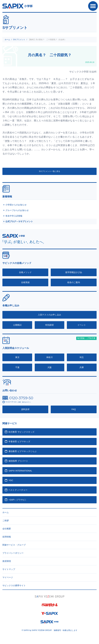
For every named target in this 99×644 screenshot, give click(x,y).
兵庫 (82, 367)
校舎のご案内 (74, 282)
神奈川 (49, 357)
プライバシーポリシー (13, 553)
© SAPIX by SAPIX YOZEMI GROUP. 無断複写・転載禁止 (49, 630)
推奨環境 (7, 561)
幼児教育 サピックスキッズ (21, 432)
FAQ (74, 409)
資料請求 (25, 409)
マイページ (8, 577)
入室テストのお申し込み (49, 315)
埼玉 (82, 357)
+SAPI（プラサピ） (18, 500)
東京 (17, 357)
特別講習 (49, 325)
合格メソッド (25, 272)
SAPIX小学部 (17, 6)
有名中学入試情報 (14, 216)
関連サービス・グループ (14, 545)
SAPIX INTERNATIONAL (20, 471)
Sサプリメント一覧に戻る (49, 171)
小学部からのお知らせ (16, 205)
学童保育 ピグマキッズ (19, 442)
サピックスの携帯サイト (14, 585)
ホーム (7, 40)
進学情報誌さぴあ (74, 272)
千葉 (17, 367)
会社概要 (7, 529)
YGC (11, 480)
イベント (82, 325)
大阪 (49, 367)
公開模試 (17, 325)
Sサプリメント (19, 40)
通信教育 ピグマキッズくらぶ (22, 451)
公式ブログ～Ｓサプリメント (19, 221)
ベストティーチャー (18, 490)
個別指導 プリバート (18, 461)
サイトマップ (9, 569)
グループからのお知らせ (17, 210)
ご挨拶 (6, 520)
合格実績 (25, 282)
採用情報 (7, 537)
